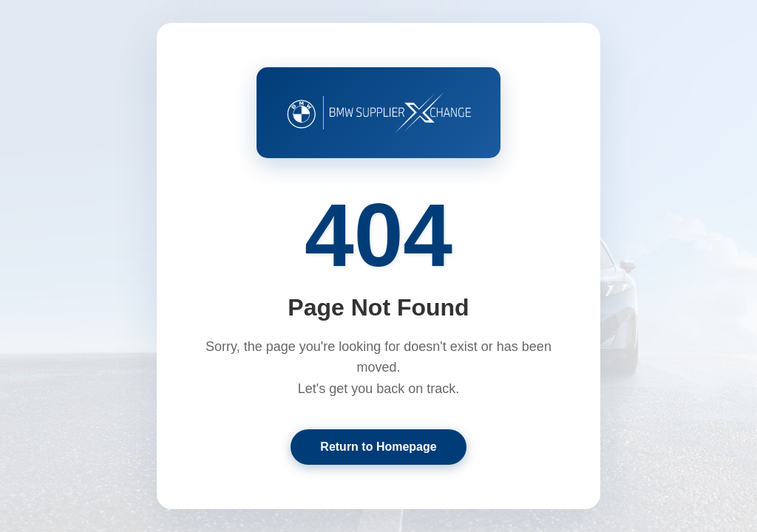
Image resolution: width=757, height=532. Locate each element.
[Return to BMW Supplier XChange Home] (378, 112)
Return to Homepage (378, 447)
